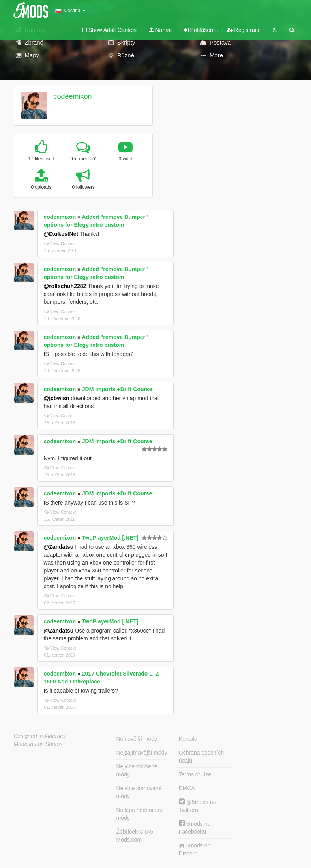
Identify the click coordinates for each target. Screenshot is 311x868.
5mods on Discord (195, 849)
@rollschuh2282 (65, 286)
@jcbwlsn (57, 398)
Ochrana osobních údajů (201, 757)
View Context (60, 243)
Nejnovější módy (137, 739)
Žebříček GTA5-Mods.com (136, 836)
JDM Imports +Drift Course (117, 389)
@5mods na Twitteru (198, 806)
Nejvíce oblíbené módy (137, 770)
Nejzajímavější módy (142, 753)
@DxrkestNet (61, 234)
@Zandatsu (59, 547)
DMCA (187, 788)
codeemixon (72, 96)
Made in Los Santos (38, 744)
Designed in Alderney (40, 736)
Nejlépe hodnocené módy (140, 814)
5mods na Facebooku (195, 828)
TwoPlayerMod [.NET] (110, 538)
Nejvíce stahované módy (139, 792)
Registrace (244, 30)
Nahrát (160, 30)
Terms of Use (195, 774)
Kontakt (188, 739)
